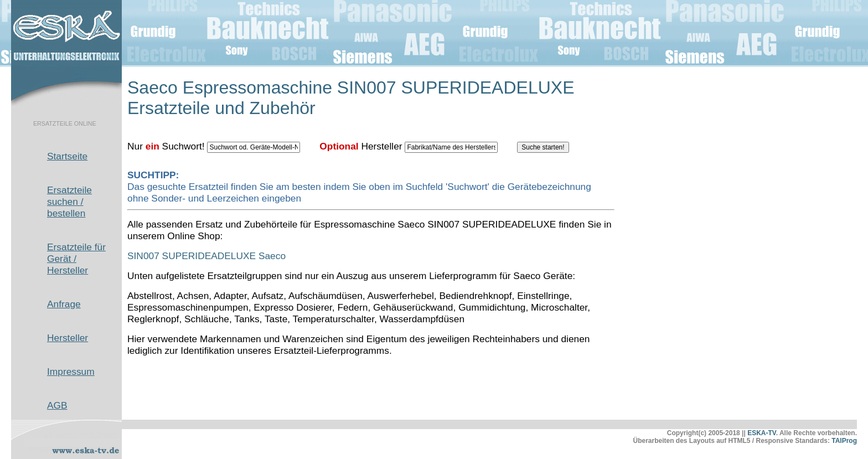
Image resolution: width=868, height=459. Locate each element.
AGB (57, 405)
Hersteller (68, 338)
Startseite (67, 156)
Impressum (71, 372)
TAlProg (844, 441)
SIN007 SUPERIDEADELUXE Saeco (206, 256)
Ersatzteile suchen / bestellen (69, 202)
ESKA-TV (762, 433)
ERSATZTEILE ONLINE (65, 123)
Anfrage (64, 304)
